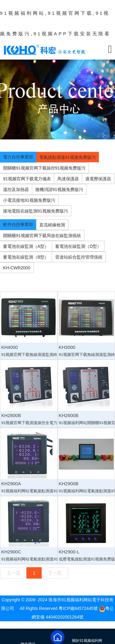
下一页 (55, 573)
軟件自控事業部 (18, 224)
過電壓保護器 (98, 179)
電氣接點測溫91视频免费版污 (67, 157)
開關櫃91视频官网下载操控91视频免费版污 (44, 168)
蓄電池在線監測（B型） (26, 257)
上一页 (13, 573)
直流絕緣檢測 (52, 225)
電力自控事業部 (18, 157)
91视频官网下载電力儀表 (27, 179)
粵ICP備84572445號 (78, 608)
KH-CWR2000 (17, 268)
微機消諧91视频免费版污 (59, 189)
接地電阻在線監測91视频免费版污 (36, 211)
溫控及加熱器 (16, 189)
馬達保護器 (68, 179)
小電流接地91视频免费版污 (29, 200)
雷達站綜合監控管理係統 (79, 257)
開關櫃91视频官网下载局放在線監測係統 (42, 236)
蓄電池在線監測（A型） (26, 246)
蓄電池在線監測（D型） (78, 246)
